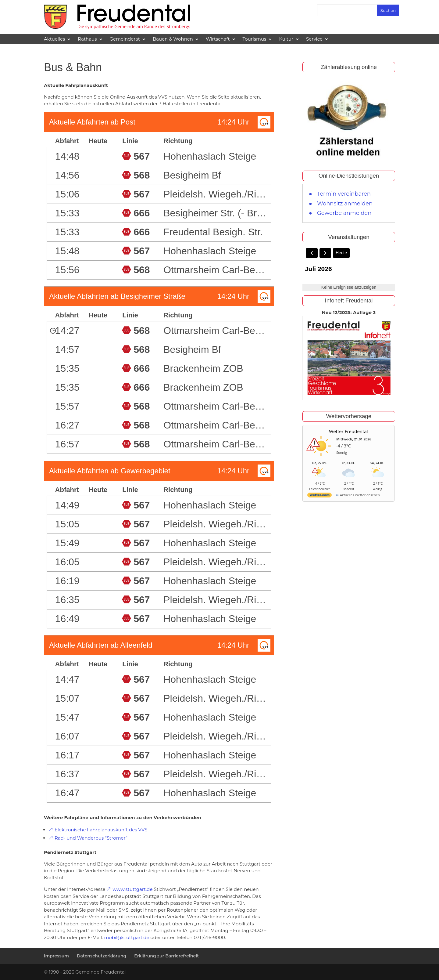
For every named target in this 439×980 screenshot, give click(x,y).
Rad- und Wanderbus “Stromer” (91, 838)
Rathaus (87, 39)
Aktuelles (54, 39)
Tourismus (255, 39)
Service (314, 39)
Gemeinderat (125, 39)
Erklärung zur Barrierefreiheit (166, 956)
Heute (342, 253)
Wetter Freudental (348, 432)
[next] (325, 253)
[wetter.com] (319, 496)
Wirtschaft (218, 39)
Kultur (286, 39)
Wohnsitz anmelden (345, 204)
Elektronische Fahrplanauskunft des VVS (101, 830)
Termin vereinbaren (344, 194)
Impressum (56, 956)
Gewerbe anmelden (344, 213)
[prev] (312, 253)
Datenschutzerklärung (102, 956)
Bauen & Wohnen (173, 39)
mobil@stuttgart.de (127, 937)
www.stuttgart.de (132, 889)
